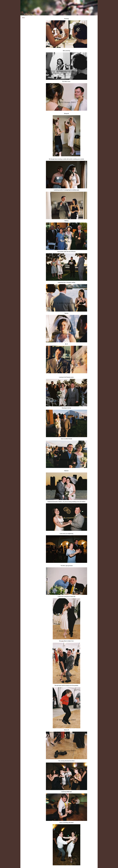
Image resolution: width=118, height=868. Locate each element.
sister (62, 641)
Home (23, 18)
